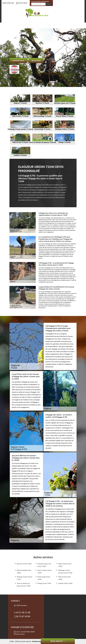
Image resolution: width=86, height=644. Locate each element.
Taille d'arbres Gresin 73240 (65, 565)
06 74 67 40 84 (21, 3)
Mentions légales (38, 641)
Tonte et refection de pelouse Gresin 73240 (24, 585)
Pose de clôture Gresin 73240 (45, 572)
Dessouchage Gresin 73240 (44, 578)
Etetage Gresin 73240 (44, 583)
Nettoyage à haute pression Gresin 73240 (65, 572)
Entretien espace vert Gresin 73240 (44, 565)
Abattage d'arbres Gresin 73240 (25, 578)
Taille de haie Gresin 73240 (65, 578)
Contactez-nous (18, 61)
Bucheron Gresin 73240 (24, 564)
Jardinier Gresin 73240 (65, 583)
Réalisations (36, 61)
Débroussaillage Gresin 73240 (24, 572)
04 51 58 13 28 (8, 3)
